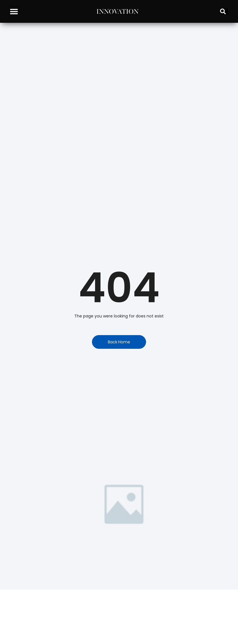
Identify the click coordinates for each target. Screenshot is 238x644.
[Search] (224, 11)
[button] (14, 12)
